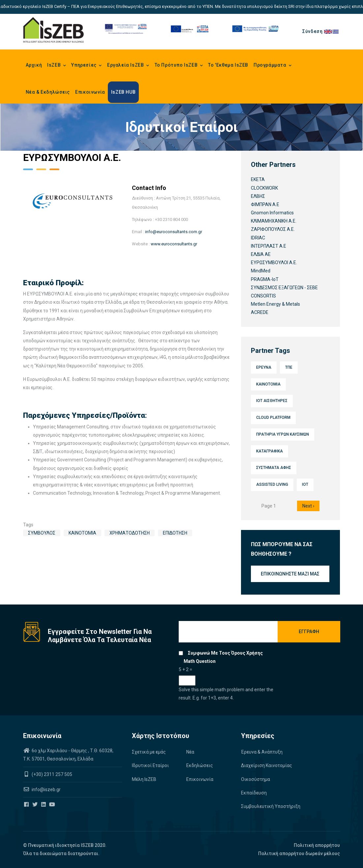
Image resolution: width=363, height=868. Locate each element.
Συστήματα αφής (274, 468)
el (336, 31)
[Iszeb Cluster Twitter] (35, 805)
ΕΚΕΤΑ (258, 179)
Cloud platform (273, 418)
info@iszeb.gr (46, 790)
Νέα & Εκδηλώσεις (48, 92)
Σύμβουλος (42, 533)
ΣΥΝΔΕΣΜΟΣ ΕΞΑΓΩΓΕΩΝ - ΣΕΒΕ (284, 288)
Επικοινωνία (90, 92)
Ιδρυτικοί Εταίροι (150, 765)
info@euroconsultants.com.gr (174, 232)
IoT (305, 484)
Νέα (190, 752)
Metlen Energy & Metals (275, 304)
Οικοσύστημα (256, 779)
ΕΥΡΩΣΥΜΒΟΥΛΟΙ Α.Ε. (274, 263)
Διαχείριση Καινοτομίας (267, 765)
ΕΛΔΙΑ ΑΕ (261, 254)
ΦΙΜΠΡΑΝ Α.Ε (265, 204)
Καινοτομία (82, 533)
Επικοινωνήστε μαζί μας (290, 574)
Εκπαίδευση (254, 793)
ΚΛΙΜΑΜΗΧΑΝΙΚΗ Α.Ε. (274, 221)
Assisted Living (272, 484)
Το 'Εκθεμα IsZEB (228, 65)
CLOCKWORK (264, 188)
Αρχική (34, 65)
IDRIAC (258, 238)
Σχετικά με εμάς (149, 752)
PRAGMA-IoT (265, 279)
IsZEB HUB (123, 92)
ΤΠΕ (289, 367)
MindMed (261, 271)
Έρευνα (264, 367)
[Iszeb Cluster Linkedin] (44, 805)
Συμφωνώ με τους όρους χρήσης (225, 653)
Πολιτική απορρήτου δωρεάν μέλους (299, 853)
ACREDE (260, 312)
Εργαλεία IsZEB (128, 66)
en (328, 31)
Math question (200, 661)
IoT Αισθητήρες (272, 401)
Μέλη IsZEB (144, 779)
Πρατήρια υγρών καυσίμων (283, 434)
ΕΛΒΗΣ (258, 196)
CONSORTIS (263, 296)
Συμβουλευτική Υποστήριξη (271, 806)
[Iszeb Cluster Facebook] (27, 805)
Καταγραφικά (270, 451)
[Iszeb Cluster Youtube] (53, 805)
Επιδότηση (175, 533)
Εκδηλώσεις (200, 765)
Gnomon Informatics (272, 213)
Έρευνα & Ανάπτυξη (262, 752)
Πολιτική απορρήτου (317, 845)
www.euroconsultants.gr (174, 244)
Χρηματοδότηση (130, 533)
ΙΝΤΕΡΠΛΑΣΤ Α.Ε (269, 246)
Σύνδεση (312, 31)
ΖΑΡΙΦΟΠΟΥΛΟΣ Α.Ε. (273, 229)
